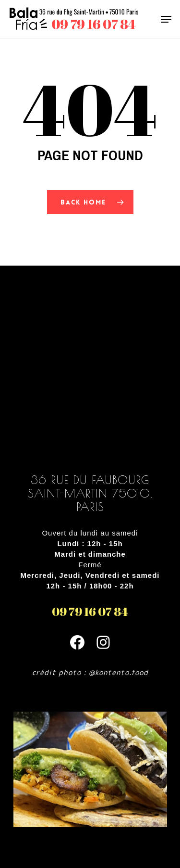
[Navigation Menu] (166, 19)
